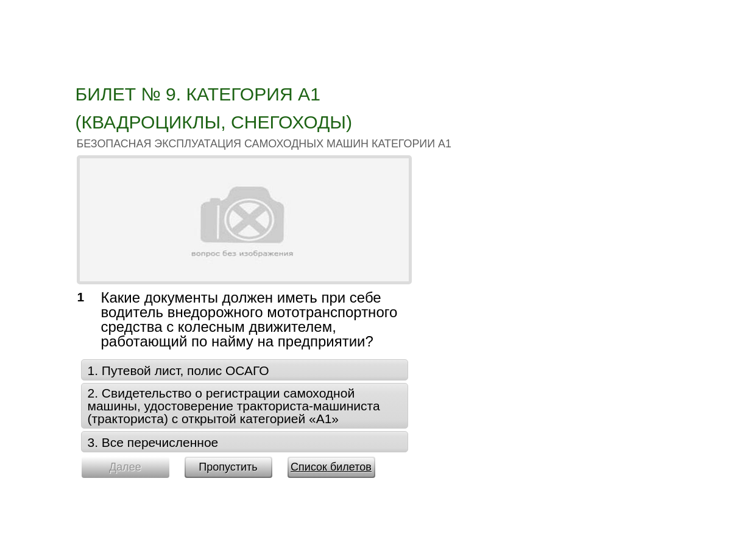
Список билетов (331, 467)
